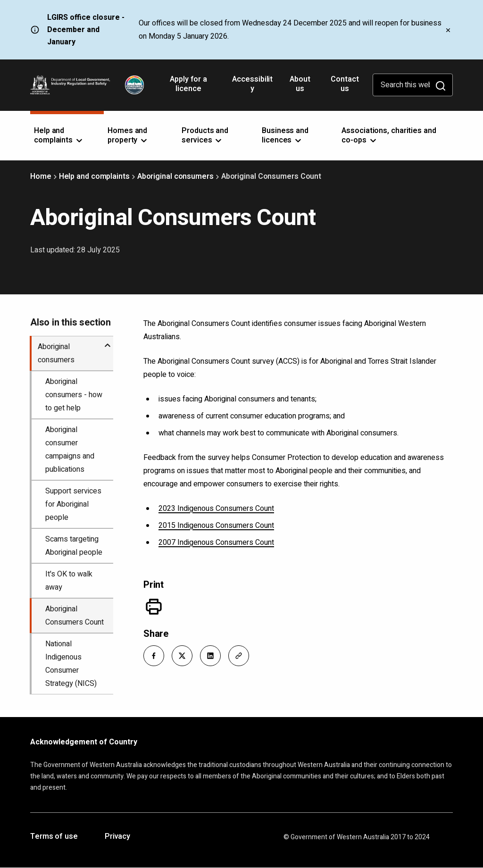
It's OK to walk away (69, 581)
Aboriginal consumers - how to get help (74, 395)
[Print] (154, 607)
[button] (154, 656)
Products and (205, 135)
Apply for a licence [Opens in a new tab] (188, 87)
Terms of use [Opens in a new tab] (54, 837)
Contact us (345, 84)
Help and (59, 135)
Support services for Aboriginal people (73, 504)
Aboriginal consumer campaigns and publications (70, 450)
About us (300, 84)
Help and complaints (94, 176)
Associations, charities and (389, 135)
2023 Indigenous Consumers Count (216, 509)
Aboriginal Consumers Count (75, 616)
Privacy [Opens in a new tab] (117, 837)
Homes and (128, 135)
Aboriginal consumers (175, 176)
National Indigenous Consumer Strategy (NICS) (71, 664)
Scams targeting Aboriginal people (74, 546)
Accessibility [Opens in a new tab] (252, 87)
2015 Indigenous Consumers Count (216, 526)
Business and (285, 135)
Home (41, 176)
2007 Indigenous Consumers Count (216, 542)
